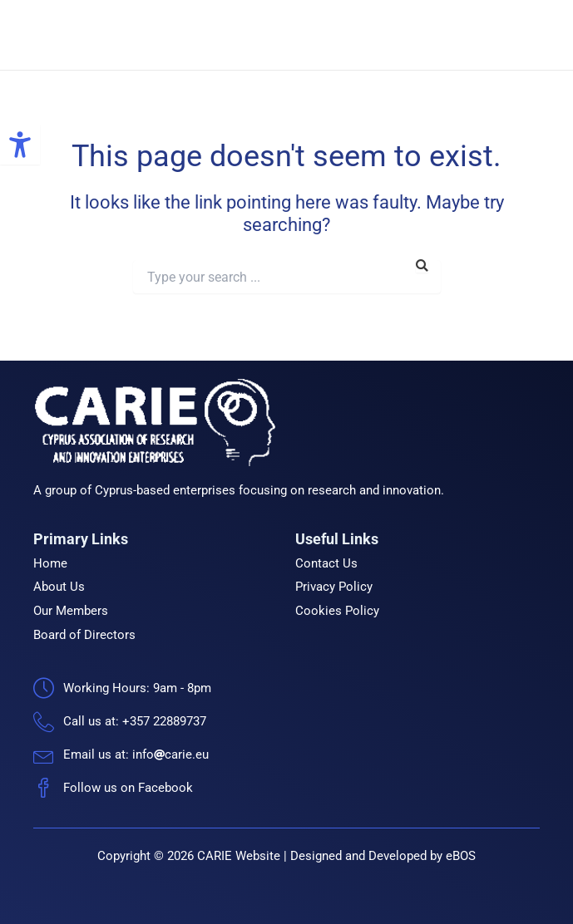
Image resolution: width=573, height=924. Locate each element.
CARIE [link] (182, 35)
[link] (20, 145)
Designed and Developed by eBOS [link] (383, 856)
